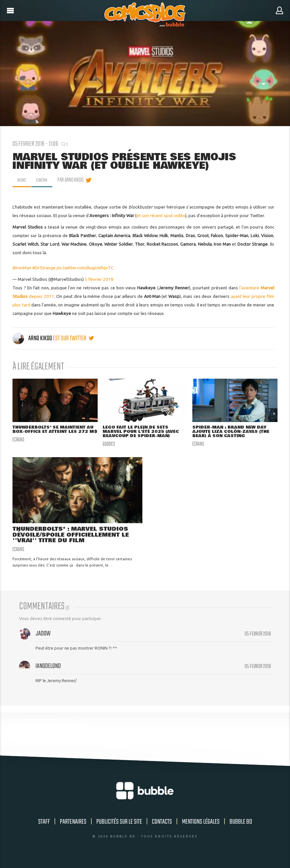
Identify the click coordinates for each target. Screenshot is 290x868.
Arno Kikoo (33, 338)
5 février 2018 (99, 279)
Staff (44, 823)
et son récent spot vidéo (161, 215)
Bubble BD (241, 823)
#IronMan (22, 268)
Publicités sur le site (119, 823)
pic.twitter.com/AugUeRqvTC (85, 268)
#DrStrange (44, 268)
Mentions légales (201, 823)
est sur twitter (73, 338)
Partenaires (73, 823)
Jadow (43, 635)
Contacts (162, 823)
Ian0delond (48, 668)
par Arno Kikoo (73, 180)
